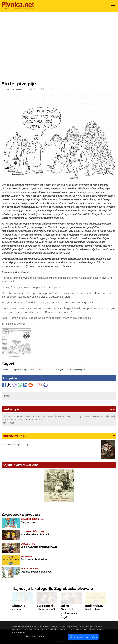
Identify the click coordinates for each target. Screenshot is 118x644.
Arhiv (113, 409)
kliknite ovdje (18, 632)
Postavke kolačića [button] (35, 636)
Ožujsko (60, 369)
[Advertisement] (59, 61)
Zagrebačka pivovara (15, 89)
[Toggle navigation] (113, 6)
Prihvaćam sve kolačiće (83, 637)
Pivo (6, 369)
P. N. (35, 89)
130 (41, 369)
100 (49, 369)
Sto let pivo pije (77, 369)
